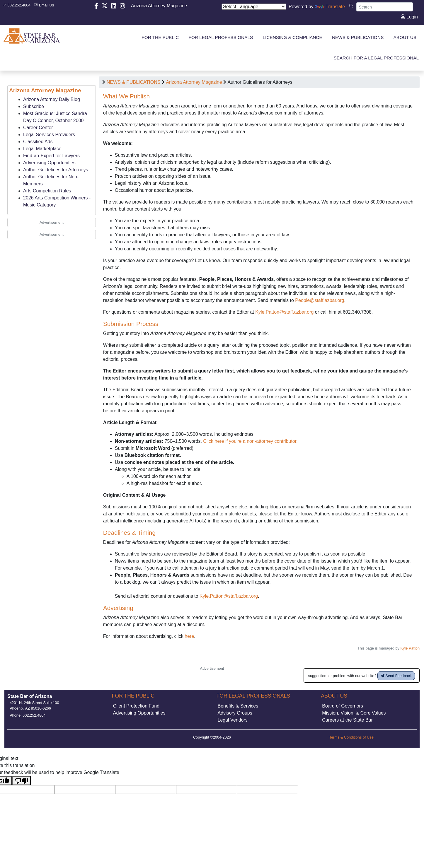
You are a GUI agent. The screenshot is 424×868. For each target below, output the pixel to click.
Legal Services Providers (49, 135)
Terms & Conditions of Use (351, 742)
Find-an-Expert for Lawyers (51, 156)
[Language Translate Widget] (254, 7)
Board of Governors (343, 710)
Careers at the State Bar (347, 724)
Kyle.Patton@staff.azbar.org (284, 312)
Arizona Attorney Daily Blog (52, 99)
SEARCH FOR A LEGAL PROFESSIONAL (376, 58)
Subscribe (34, 106)
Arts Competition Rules (47, 191)
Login (409, 17)
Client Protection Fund (136, 710)
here (189, 636)
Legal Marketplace (42, 149)
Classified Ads (38, 142)
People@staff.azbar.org (320, 300)
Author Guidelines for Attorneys (56, 170)
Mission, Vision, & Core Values (354, 717)
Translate (330, 7)
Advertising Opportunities (49, 163)
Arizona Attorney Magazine (159, 6)
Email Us (44, 5)
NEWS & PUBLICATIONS (134, 82)
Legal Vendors (233, 724)
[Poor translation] (21, 785)
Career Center (38, 128)
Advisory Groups (235, 717)
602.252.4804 (16, 5)
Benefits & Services (238, 710)
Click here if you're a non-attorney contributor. (250, 441)
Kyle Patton (410, 648)
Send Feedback (396, 680)
